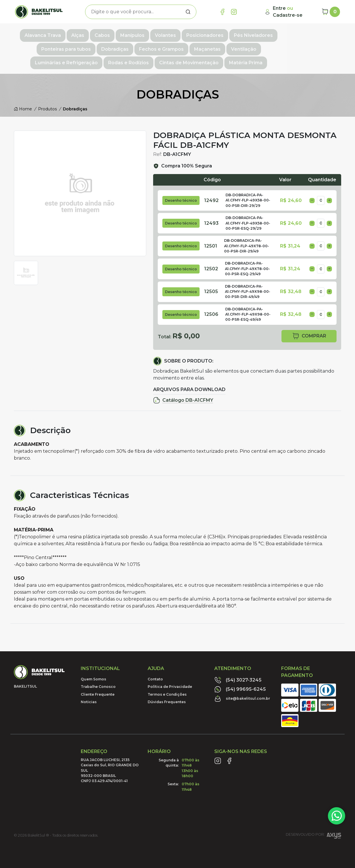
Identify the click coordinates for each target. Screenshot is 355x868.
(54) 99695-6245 (240, 685)
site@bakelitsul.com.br (242, 694)
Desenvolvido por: (313, 832)
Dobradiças (51, 46)
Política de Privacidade (170, 682)
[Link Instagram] (234, 12)
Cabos (101, 34)
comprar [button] (309, 332)
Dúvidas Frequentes (167, 698)
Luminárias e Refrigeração (235, 46)
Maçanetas (144, 46)
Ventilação (180, 46)
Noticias (89, 698)
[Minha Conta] (291, 12)
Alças (77, 34)
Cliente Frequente (98, 690)
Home (23, 105)
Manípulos (131, 34)
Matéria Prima (213, 59)
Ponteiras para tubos (307, 34)
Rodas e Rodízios (297, 46)
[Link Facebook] (222, 12)
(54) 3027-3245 (238, 676)
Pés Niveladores (252, 34)
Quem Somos (93, 675)
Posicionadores (204, 34)
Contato (155, 675)
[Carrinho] (331, 12)
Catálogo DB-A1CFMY (183, 396)
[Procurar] (188, 12)
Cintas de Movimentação (156, 59)
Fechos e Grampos (98, 46)
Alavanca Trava (42, 34)
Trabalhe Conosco (98, 682)
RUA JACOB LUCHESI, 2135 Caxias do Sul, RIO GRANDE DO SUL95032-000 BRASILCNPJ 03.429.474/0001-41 (110, 766)
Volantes (164, 34)
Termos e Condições (167, 690)
